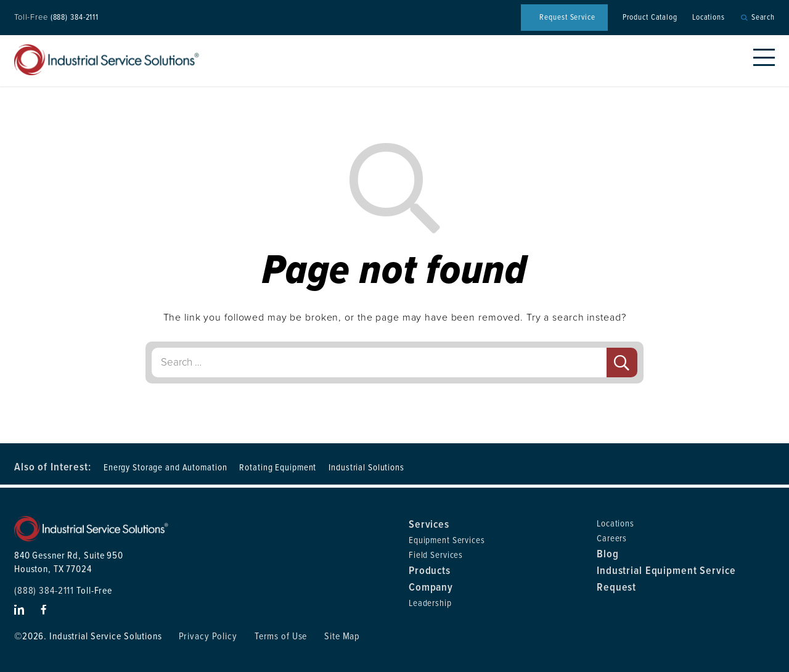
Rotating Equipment (278, 467)
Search (763, 18)
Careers (612, 538)
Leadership (430, 603)
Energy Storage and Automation (166, 467)
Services (429, 524)
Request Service (567, 17)
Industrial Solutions (366, 467)
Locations (709, 18)
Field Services (436, 555)
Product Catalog (650, 18)
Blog (608, 554)
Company (431, 587)
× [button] (779, 643)
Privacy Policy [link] (496, 653)
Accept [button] (574, 653)
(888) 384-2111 (75, 18)
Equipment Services (447, 540)
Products (430, 570)
